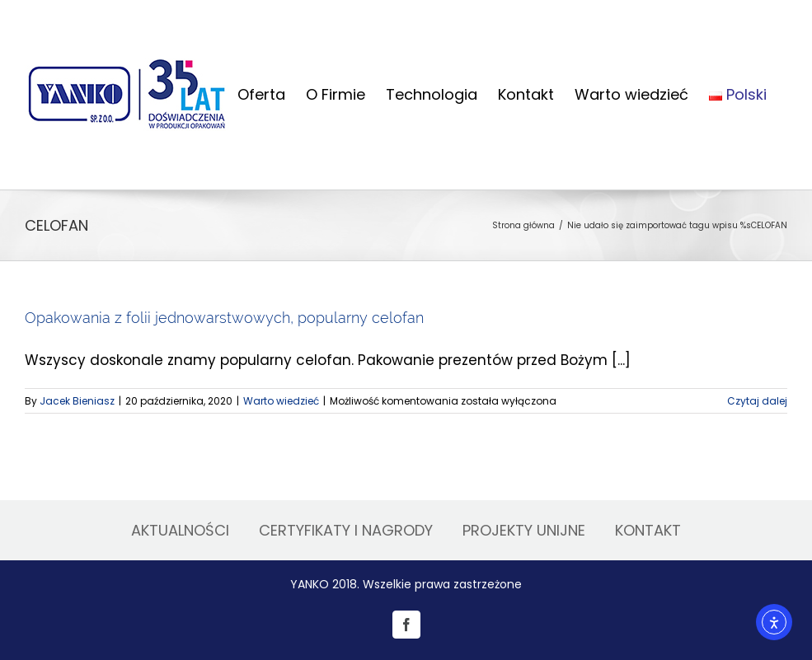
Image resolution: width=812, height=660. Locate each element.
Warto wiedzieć (281, 401)
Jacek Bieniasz (77, 401)
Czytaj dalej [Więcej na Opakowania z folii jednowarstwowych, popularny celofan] (757, 401)
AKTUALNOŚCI (180, 530)
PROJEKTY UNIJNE (524, 530)
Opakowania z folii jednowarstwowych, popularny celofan (224, 318)
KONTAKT (648, 530)
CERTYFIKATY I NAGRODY (346, 530)
